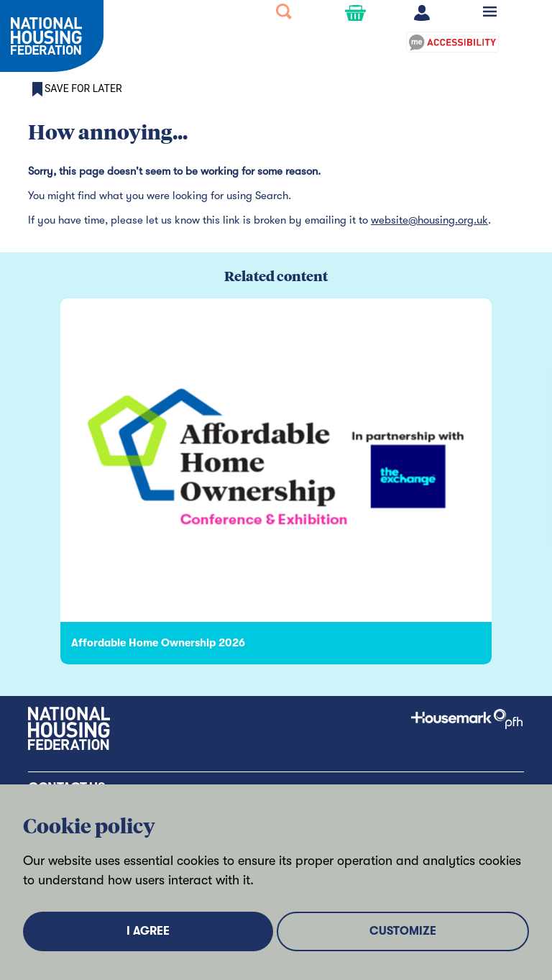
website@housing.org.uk (429, 220)
